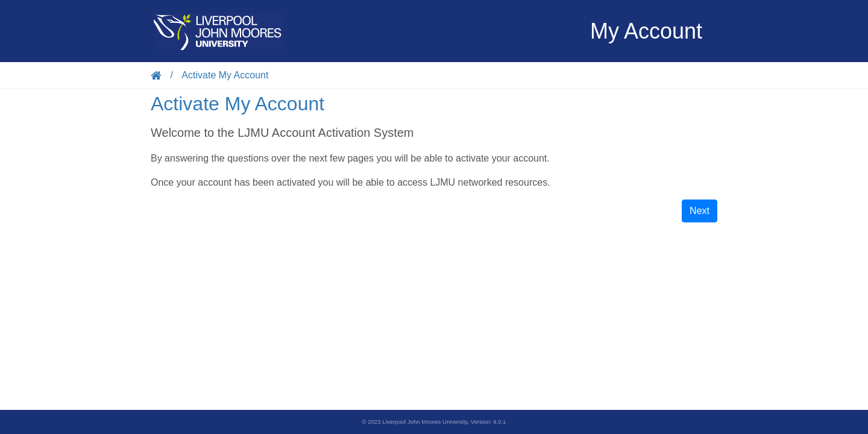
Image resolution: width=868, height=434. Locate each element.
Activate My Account (225, 75)
